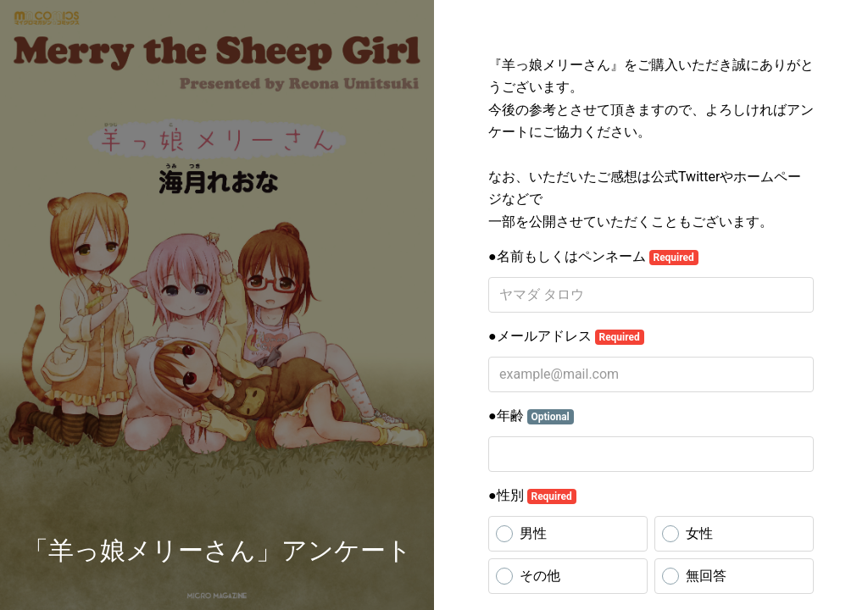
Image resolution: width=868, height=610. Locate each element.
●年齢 (531, 416)
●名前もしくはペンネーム (593, 257)
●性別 (532, 496)
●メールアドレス (566, 336)
